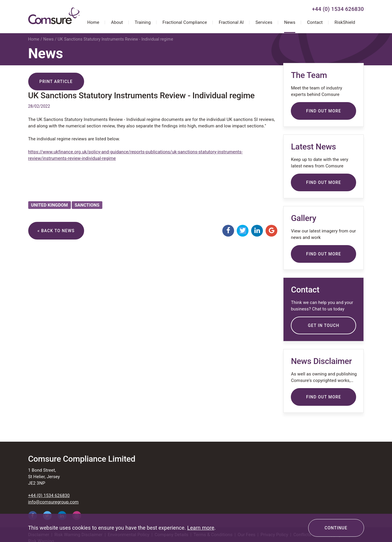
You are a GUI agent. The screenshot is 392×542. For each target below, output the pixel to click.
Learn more (201, 528)
